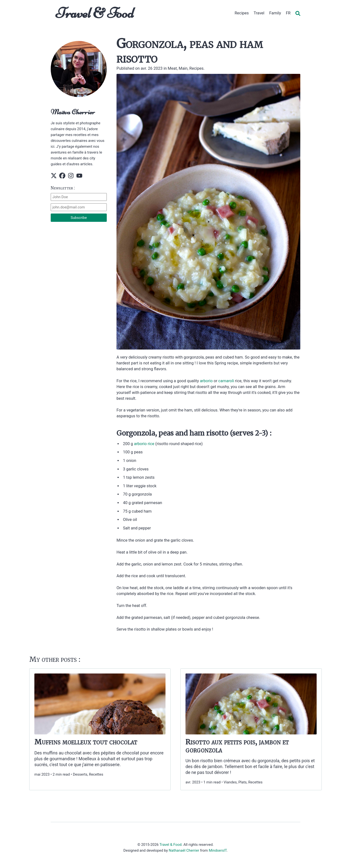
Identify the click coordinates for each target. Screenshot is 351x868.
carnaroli (226, 381)
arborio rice (144, 444)
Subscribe (79, 218)
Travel (259, 13)
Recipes (242, 13)
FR (288, 13)
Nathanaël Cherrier (184, 850)
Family (275, 13)
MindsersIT (218, 850)
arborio (206, 381)
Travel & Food (95, 13)
